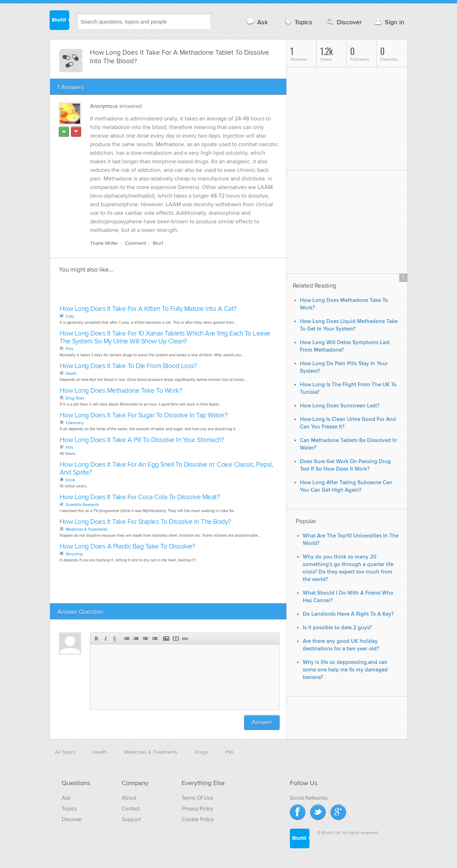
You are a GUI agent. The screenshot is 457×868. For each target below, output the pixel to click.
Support (131, 819)
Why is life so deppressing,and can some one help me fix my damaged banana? (345, 670)
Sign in (389, 22)
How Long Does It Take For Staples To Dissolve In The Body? (145, 522)
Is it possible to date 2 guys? (337, 628)
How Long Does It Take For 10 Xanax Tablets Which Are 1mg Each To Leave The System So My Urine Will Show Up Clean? (165, 338)
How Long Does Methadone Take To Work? (121, 391)
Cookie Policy (198, 819)
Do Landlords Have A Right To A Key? (348, 614)
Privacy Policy (197, 809)
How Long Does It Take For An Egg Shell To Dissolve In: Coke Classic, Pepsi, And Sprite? (166, 469)
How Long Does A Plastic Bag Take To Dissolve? (127, 547)
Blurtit (60, 21)
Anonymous (104, 106)
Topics (298, 22)
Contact (131, 809)
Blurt (158, 243)
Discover (343, 22)
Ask (257, 22)
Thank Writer (104, 243)
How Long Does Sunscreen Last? (340, 406)
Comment (135, 243)
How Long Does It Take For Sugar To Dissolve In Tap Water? (144, 415)
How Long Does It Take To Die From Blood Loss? (128, 366)
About (129, 798)
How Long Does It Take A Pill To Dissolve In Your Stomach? (142, 440)
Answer (262, 722)
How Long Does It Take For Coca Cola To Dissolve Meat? (140, 497)
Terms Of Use (197, 798)
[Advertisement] (140, 291)
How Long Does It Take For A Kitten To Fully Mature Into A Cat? (148, 309)
